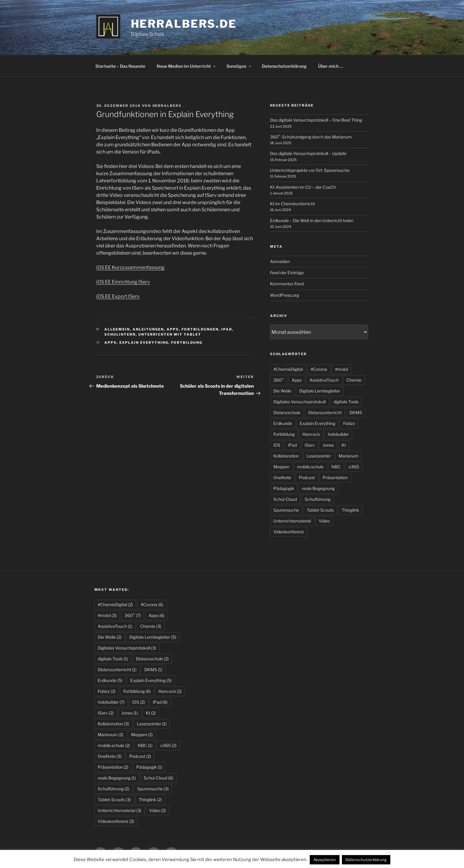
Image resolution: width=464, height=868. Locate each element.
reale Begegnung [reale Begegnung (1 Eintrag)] (117, 778)
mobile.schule (310, 467)
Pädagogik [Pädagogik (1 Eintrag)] (149, 767)
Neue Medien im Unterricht (187, 66)
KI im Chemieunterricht (292, 204)
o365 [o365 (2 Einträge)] (168, 745)
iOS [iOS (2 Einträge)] (139, 702)
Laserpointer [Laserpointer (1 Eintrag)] (152, 724)
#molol (341, 369)
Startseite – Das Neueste (120, 66)
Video (324, 521)
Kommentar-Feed (287, 284)
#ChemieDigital (288, 369)
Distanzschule (287, 412)
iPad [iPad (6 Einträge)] (160, 702)
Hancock (311, 434)
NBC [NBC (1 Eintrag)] (145, 745)
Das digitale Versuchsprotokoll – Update (308, 153)
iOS (277, 445)
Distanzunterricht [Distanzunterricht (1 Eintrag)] (117, 670)
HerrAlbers (167, 106)
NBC (336, 467)
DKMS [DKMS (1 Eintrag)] (153, 670)
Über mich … (331, 66)
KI (344, 445)
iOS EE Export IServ (118, 296)
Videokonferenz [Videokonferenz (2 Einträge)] (116, 821)
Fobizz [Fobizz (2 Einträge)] (107, 691)
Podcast (307, 477)
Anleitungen (148, 329)
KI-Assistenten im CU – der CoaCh (303, 187)
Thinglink (350, 510)
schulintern (120, 334)
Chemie (354, 380)
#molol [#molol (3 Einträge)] (107, 615)
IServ (310, 445)
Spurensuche (286, 510)
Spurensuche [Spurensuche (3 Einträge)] (153, 789)
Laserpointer (319, 456)
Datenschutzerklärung (284, 66)
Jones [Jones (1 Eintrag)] (130, 713)
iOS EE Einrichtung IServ (123, 282)
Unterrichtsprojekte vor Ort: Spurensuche (310, 170)
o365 (354, 467)
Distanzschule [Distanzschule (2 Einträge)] (152, 659)
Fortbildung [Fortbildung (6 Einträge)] (137, 691)
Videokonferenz (289, 532)
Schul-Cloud (285, 499)
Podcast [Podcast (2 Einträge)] (140, 756)
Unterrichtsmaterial (292, 521)
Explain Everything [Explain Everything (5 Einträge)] (151, 680)
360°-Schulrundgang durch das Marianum (311, 137)
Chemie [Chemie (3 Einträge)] (151, 626)
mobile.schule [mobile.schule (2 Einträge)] (114, 745)
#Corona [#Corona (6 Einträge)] (152, 604)
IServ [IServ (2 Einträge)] (106, 713)
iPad (227, 329)
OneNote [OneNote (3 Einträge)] (110, 756)
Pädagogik (284, 488)
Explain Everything (144, 343)
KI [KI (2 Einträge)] (151, 713)
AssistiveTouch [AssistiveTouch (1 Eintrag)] (115, 626)
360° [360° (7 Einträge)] (133, 615)
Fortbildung (187, 343)
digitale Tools (346, 402)
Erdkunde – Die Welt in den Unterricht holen (312, 220)
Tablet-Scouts (320, 510)
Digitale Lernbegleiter (320, 391)
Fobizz (349, 423)
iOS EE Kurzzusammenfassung (130, 267)
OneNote (282, 477)
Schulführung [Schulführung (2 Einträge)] (114, 789)
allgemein (117, 329)
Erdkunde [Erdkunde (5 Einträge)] (110, 680)
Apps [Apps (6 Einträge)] (157, 615)
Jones (328, 445)
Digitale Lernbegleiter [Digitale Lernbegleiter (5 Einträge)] (153, 637)
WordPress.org (284, 295)
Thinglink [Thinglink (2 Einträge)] (150, 800)
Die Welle (282, 391)
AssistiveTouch (324, 380)
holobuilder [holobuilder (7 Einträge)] (111, 702)
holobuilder (338, 434)
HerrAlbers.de (184, 24)
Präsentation (335, 477)
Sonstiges (239, 66)
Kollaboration (286, 456)
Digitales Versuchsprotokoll (300, 402)
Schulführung (318, 499)
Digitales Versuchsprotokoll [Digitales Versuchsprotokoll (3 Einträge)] (127, 648)
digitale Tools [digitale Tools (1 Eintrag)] (113, 659)
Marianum (349, 456)
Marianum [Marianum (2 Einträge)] (111, 735)
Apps (173, 329)
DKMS (356, 412)
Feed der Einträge (287, 273)
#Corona (319, 369)
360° (279, 380)
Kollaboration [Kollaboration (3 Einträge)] (113, 724)
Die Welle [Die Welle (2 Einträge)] (110, 637)
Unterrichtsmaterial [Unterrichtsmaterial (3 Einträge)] (120, 810)
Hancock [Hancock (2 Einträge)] (170, 691)
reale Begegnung (318, 488)
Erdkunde (283, 423)
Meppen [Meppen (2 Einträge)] (142, 735)
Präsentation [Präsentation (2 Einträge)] (113, 767)
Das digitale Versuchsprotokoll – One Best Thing (316, 120)
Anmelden (280, 261)
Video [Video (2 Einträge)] (158, 810)
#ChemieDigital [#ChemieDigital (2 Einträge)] (115, 604)
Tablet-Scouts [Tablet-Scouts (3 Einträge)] (114, 800)
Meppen (281, 467)
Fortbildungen (200, 329)
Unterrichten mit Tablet (170, 334)
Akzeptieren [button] (325, 860)
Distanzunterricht (325, 412)
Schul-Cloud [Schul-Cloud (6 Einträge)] (158, 778)
